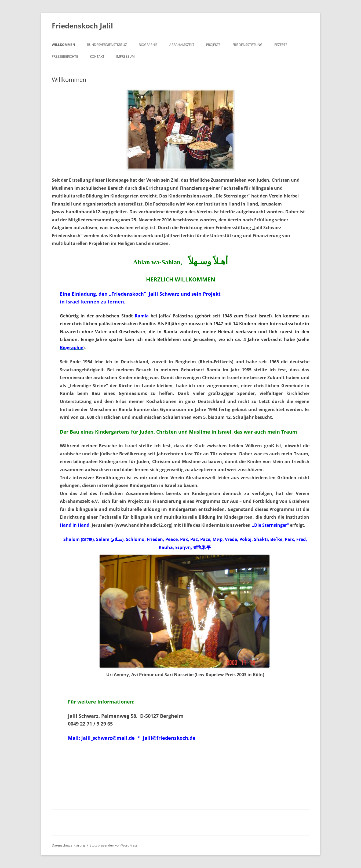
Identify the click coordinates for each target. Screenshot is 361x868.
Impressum (125, 56)
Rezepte (281, 45)
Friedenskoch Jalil (82, 26)
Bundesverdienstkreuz (107, 45)
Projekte (213, 45)
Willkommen (63, 45)
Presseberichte (65, 56)
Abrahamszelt (182, 45)
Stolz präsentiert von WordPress (114, 845)
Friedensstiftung (247, 45)
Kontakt (97, 56)
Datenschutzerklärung (68, 845)
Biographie (148, 45)
